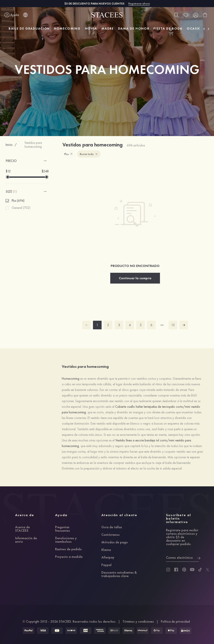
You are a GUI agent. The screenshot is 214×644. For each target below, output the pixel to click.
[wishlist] (186, 15)
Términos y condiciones (138, 622)
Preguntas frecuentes (62, 529)
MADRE (107, 29)
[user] (195, 15)
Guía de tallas (112, 527)
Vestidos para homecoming (33, 145)
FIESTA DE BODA (168, 29)
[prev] (86, 325)
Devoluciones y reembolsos (66, 540)
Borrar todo (89, 154)
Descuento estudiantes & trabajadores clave (119, 574)
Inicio (9, 145)
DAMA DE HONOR (134, 29)
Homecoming (71, 379)
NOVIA (91, 29)
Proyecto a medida (69, 557)
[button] (27, 161)
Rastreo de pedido (68, 549)
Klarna (106, 550)
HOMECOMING (67, 29)
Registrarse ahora (139, 3)
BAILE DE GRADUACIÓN (29, 29)
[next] (184, 325)
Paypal (106, 565)
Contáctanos (110, 535)
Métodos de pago (115, 542)
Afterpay (108, 558)
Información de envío (26, 540)
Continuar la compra (135, 278)
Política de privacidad (175, 622)
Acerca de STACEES (22, 529)
